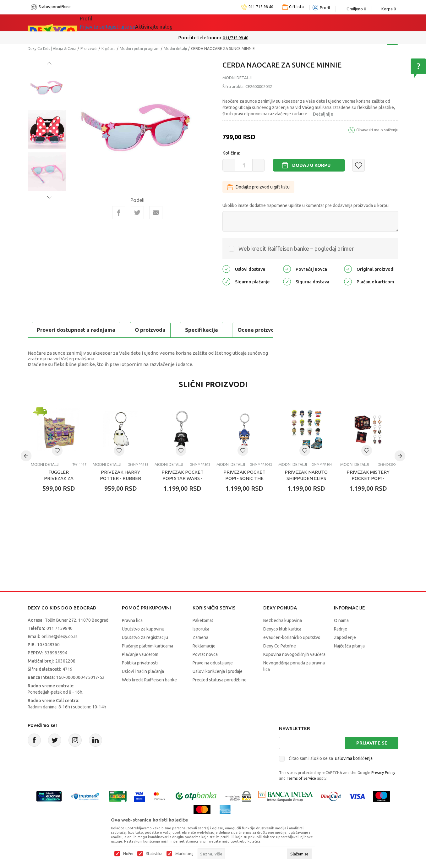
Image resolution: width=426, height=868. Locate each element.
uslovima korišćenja (354, 774)
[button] (358, 165)
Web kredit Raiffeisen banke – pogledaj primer (296, 248)
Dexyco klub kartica (282, 645)
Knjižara (109, 49)
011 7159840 (60, 644)
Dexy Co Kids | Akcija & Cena (52, 49)
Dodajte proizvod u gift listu (258, 187)
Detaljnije (323, 114)
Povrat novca (205, 670)
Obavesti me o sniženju (377, 130)
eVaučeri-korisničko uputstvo (292, 653)
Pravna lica (132, 636)
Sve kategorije (101, 23)
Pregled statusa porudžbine (220, 696)
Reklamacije (204, 662)
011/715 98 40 (235, 38)
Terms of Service (301, 794)
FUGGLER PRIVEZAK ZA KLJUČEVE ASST (59, 494)
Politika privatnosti (140, 679)
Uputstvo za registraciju (145, 653)
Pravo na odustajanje (213, 679)
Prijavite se (372, 759)
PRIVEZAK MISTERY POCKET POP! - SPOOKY (368, 494)
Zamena (200, 653)
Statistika (154, 854)
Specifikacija (104, 330)
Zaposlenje (345, 653)
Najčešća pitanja (349, 662)
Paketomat (203, 636)
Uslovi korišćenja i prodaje (218, 687)
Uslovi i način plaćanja (143, 687)
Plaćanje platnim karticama (147, 662)
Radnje (341, 645)
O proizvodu (53, 330)
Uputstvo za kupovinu (143, 645)
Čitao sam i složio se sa (331, 774)
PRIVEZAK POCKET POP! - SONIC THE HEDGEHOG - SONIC (244, 494)
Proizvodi (89, 49)
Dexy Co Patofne (280, 662)
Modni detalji (175, 49)
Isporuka (201, 645)
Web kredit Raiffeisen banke (149, 696)
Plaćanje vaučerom (140, 670)
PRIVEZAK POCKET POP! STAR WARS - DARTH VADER (183, 494)
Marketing (184, 854)
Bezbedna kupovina (283, 636)
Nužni (128, 854)
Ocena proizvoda (162, 330)
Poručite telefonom (200, 38)
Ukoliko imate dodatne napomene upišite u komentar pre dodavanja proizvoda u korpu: (306, 205)
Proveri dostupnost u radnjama (77, 345)
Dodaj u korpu (311, 165)
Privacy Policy (383, 788)
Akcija (134, 23)
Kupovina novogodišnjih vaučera (294, 670)
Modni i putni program (140, 49)
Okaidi (203, 23)
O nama (341, 636)
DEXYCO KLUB (167, 23)
